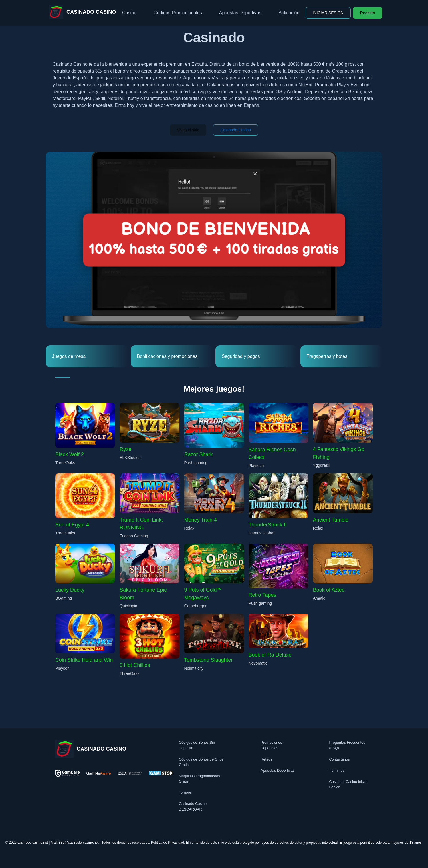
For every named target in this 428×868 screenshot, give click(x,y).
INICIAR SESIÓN (328, 13)
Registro (368, 13)
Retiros (266, 759)
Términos (337, 770)
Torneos (185, 792)
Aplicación (289, 13)
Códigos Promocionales (178, 13)
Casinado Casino (236, 130)
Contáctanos (340, 759)
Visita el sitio (188, 130)
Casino (129, 13)
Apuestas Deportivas (240, 13)
